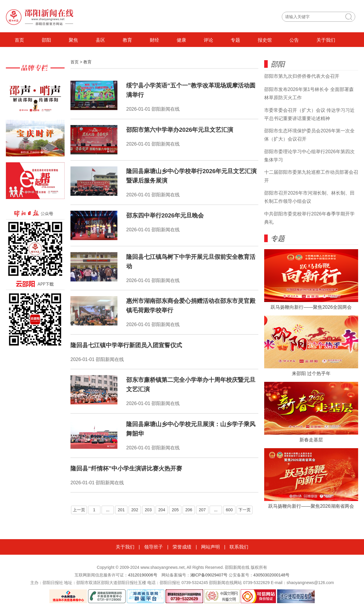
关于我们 (326, 40)
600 (229, 510)
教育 (127, 40)
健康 (181, 40)
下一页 (245, 510)
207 (202, 510)
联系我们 (239, 547)
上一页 (79, 510)
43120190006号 (143, 575)
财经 (154, 40)
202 (135, 510)
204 (162, 510)
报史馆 (265, 40)
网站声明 (210, 547)
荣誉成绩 (182, 547)
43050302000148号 (271, 575)
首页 (19, 40)
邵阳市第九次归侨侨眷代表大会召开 (302, 76)
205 (175, 510)
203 (148, 510)
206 (189, 510)
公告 (294, 40)
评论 (208, 40)
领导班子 (154, 547)
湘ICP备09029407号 (209, 575)
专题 (235, 40)
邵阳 (46, 40)
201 (121, 510)
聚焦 (73, 40)
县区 (100, 40)
